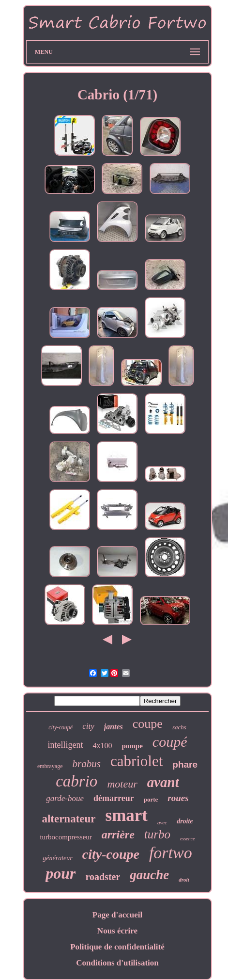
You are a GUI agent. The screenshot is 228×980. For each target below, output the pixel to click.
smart (127, 815)
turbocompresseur (66, 837)
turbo (157, 834)
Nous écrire (117, 931)
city (88, 726)
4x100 (102, 746)
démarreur (114, 798)
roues (178, 798)
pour (61, 873)
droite (185, 821)
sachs (179, 727)
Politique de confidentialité (117, 947)
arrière (118, 835)
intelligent (66, 745)
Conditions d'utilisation (117, 963)
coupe (148, 724)
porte (151, 799)
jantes (114, 727)
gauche (149, 875)
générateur (57, 858)
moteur (122, 784)
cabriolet (137, 761)
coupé (170, 742)
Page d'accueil (117, 915)
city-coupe (111, 854)
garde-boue (65, 798)
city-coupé (61, 727)
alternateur (68, 819)
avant (163, 782)
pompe (132, 746)
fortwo (171, 853)
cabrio (76, 781)
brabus (87, 764)
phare (185, 764)
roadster (103, 877)
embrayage (50, 766)
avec (162, 822)
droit (184, 880)
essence (188, 839)
